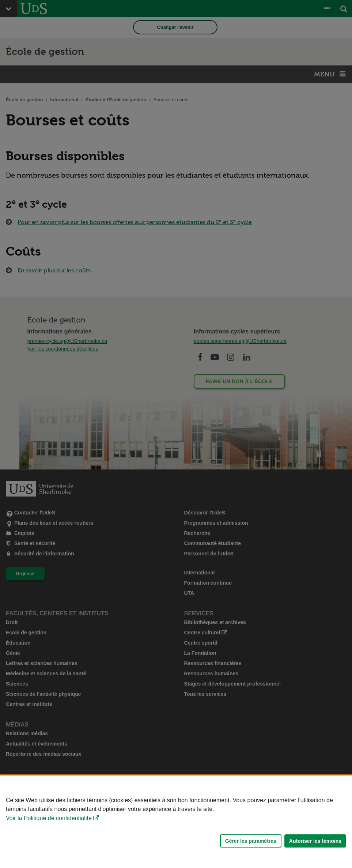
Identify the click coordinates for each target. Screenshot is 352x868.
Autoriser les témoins (315, 841)
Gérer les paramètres (251, 841)
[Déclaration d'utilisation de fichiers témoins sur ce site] (176, 822)
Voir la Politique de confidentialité (49, 818)
